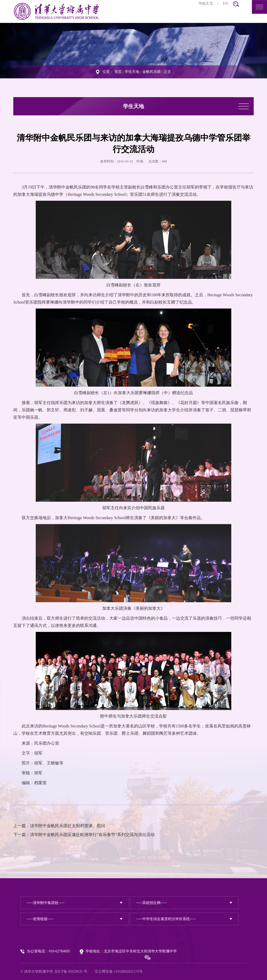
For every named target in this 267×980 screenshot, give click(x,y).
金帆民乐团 (151, 72)
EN (225, 4)
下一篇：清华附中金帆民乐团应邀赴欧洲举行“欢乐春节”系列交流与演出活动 (84, 835)
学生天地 (132, 72)
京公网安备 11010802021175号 (119, 972)
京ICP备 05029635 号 (71, 972)
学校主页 (206, 4)
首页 (118, 72)
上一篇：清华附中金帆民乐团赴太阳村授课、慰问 (59, 826)
